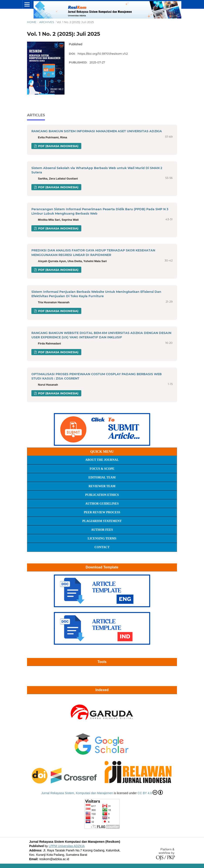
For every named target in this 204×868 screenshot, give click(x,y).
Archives (47, 22)
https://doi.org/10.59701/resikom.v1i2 (103, 54)
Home (32, 22)
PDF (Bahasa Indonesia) (58, 146)
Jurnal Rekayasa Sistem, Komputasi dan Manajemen (77, 793)
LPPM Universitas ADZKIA (67, 846)
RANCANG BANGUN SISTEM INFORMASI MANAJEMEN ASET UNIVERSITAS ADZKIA (97, 131)
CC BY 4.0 (150, 792)
